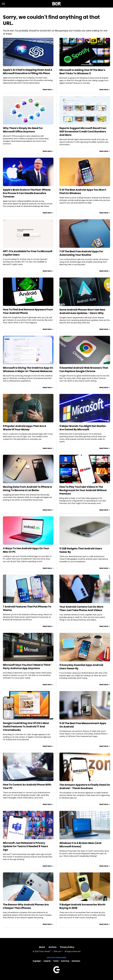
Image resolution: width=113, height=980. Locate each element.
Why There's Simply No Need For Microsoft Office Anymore (23, 130)
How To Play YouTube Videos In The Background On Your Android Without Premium (83, 490)
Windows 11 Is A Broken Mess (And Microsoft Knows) (80, 845)
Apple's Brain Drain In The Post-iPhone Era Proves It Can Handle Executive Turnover (27, 193)
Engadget (37, 961)
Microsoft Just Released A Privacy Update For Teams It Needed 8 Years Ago (25, 846)
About (42, 947)
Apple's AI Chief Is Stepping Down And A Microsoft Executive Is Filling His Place (28, 72)
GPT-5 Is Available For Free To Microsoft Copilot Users (28, 253)
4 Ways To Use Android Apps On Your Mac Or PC (26, 550)
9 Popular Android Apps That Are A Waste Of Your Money (25, 428)
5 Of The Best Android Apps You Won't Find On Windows (83, 191)
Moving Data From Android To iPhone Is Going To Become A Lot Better (27, 489)
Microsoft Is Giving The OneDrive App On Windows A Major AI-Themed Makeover (28, 369)
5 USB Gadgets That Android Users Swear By (81, 550)
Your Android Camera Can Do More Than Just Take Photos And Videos (81, 608)
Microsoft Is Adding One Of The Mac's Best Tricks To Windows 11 (82, 72)
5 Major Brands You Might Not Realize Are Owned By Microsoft (83, 428)
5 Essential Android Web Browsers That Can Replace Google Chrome (84, 369)
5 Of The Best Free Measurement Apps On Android (83, 725)
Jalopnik (47, 961)
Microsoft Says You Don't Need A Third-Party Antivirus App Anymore (27, 667)
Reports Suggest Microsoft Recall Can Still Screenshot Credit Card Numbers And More (83, 132)
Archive (53, 947)
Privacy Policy (67, 947)
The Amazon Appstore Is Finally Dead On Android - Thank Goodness (85, 786)
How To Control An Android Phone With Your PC (27, 786)
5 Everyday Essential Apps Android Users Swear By (81, 667)
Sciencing (65, 961)
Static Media (45, 952)
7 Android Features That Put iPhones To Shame (27, 608)
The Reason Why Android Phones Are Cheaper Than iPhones (26, 906)
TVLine (56, 961)
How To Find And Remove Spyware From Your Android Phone (28, 311)
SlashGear (76, 961)
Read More (47, 90)
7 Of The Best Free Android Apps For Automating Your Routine (81, 253)
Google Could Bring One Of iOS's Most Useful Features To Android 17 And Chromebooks (26, 727)
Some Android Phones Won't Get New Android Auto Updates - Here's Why (82, 311)
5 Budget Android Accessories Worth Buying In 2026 (82, 906)
